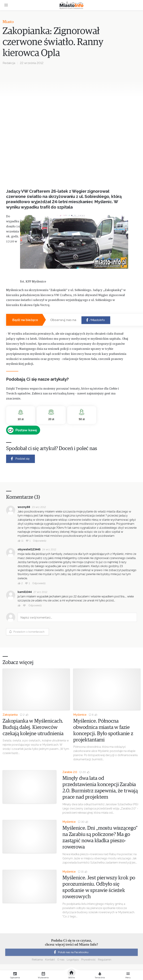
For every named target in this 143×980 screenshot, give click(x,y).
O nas (61, 960)
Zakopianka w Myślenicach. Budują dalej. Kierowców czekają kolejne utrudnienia (33, 727)
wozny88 (24, 507)
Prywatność (88, 960)
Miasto (8, 22)
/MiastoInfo (95, 320)
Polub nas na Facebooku (71, 952)
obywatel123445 (29, 549)
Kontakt (50, 960)
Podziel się (20, 459)
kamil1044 (25, 592)
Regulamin (105, 960)
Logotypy (73, 960)
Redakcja (9, 63)
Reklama (37, 960)
